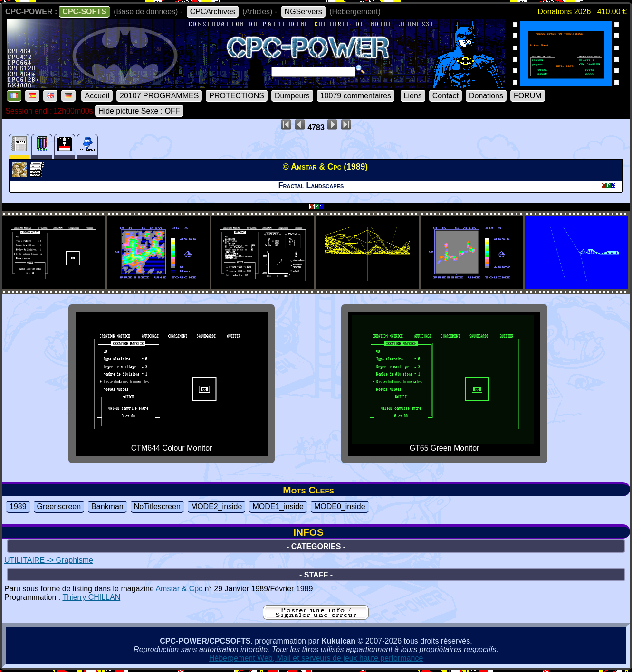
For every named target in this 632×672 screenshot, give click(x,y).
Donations (486, 96)
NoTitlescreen (157, 506)
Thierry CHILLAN (91, 597)
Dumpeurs (292, 96)
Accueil (97, 96)
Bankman (107, 506)
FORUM (528, 96)
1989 (18, 506)
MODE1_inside (278, 506)
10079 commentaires (356, 96)
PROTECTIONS (237, 96)
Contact (445, 96)
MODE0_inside (340, 506)
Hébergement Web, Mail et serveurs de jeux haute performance (316, 658)
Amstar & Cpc (179, 589)
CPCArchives (213, 12)
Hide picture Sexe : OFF (139, 111)
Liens (413, 96)
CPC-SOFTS (84, 12)
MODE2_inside (217, 506)
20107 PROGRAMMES (159, 96)
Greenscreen (59, 506)
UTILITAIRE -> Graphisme (49, 560)
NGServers (303, 12)
